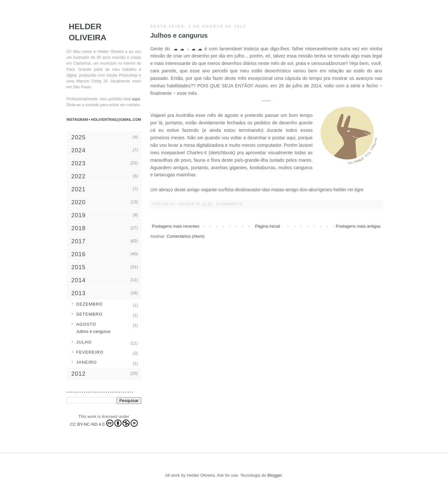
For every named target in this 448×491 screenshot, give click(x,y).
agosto (86, 324)
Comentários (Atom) (186, 236)
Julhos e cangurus (179, 35)
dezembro (90, 304)
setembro (90, 314)
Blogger (275, 475)
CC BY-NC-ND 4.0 (104, 423)
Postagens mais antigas (358, 226)
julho (84, 342)
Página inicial (268, 226)
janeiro (87, 362)
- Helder (186, 204)
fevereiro (90, 352)
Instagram (78, 120)
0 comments (230, 204)
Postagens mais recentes (176, 226)
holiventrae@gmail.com (116, 120)
